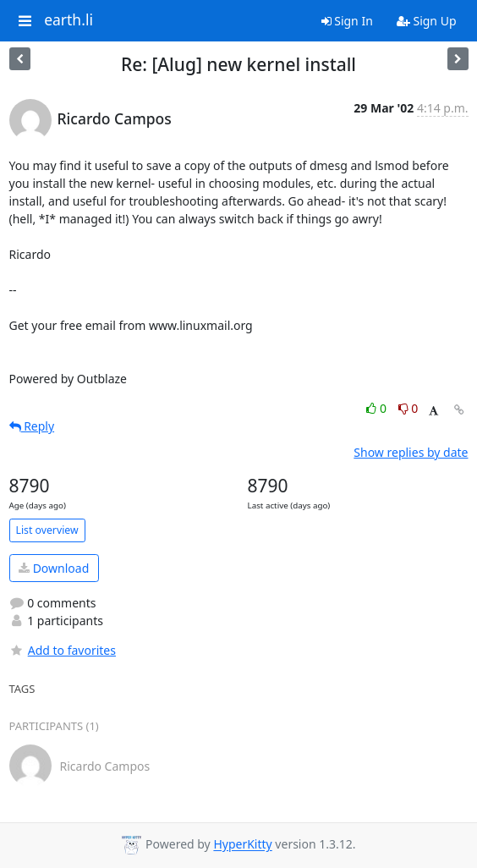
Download (54, 568)
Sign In (347, 21)
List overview (47, 530)
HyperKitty (242, 845)
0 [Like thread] (378, 408)
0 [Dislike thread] (408, 408)
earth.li (69, 20)
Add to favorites (63, 650)
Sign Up (427, 21)
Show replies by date (411, 452)
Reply (32, 426)
